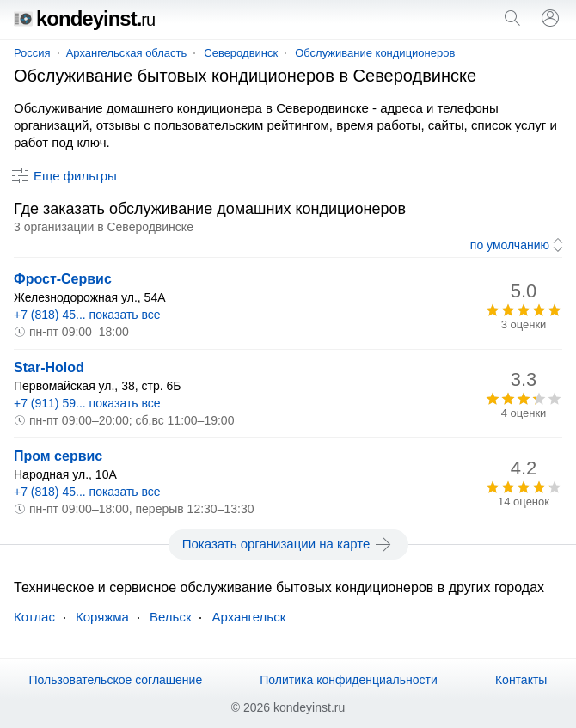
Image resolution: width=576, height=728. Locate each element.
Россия (32, 53)
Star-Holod (49, 367)
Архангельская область (127, 53)
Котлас (34, 617)
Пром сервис (58, 456)
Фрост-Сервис (63, 279)
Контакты (521, 680)
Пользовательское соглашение (116, 680)
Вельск (170, 617)
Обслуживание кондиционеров (375, 53)
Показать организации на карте (288, 544)
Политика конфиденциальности (349, 680)
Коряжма (102, 617)
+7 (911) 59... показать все (87, 403)
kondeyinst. (84, 18)
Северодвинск (241, 53)
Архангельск (248, 617)
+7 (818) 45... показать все (87, 315)
